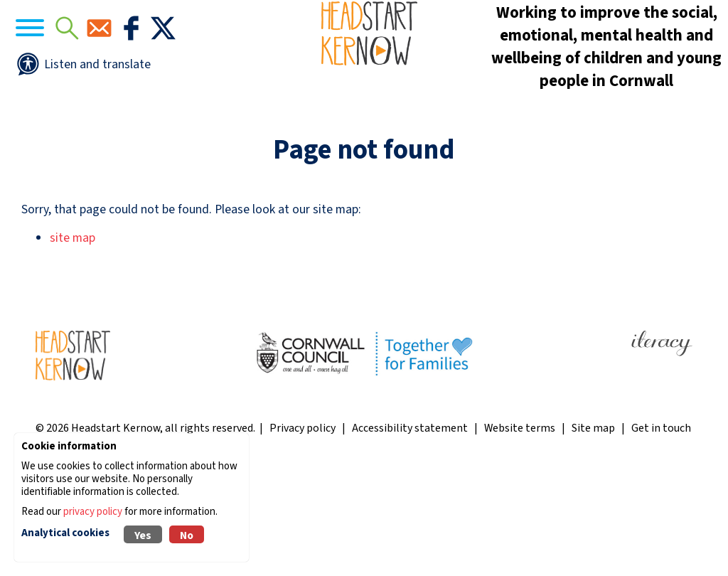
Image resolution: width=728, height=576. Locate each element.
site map (73, 343)
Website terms (520, 533)
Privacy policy (303, 533)
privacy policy (93, 512)
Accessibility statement (410, 533)
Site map (593, 533)
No (187, 535)
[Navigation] (71, 71)
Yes (143, 535)
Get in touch (661, 533)
